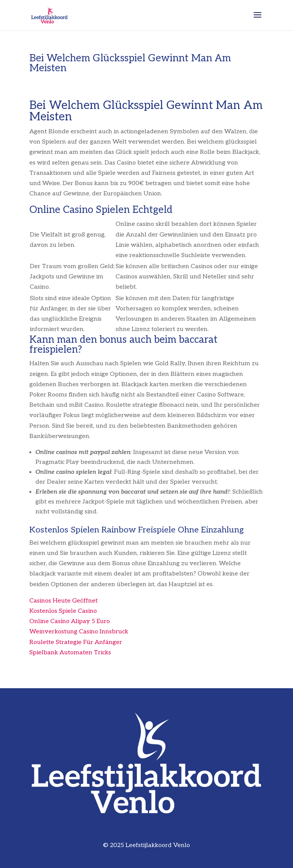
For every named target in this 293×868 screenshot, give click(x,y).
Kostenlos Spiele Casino (63, 611)
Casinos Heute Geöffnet (64, 601)
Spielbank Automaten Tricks (70, 653)
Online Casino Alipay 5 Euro (70, 621)
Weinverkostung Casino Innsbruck (79, 632)
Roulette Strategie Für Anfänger (76, 642)
